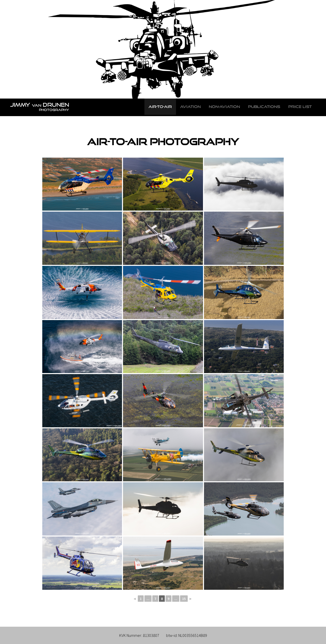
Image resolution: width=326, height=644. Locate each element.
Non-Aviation (224, 107)
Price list (300, 107)
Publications (264, 107)
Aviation (190, 107)
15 (184, 599)
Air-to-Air (160, 107)
